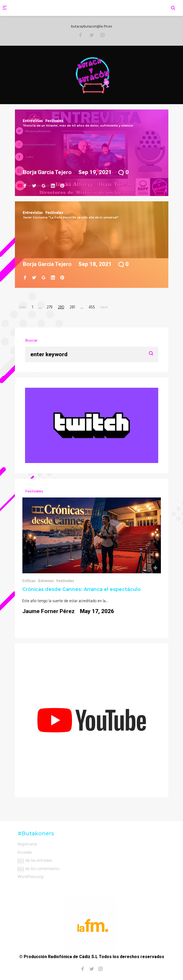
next (104, 307)
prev (23, 307)
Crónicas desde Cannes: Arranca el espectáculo (82, 589)
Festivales (54, 121)
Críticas (29, 581)
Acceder (25, 852)
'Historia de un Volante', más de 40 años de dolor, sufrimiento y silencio (78, 126)
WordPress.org (31, 876)
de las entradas (35, 860)
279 (49, 307)
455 (92, 307)
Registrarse (27, 844)
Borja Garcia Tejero (47, 172)
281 (72, 307)
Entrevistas (33, 121)
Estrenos (46, 581)
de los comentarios (38, 869)
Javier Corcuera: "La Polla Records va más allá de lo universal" (71, 217)
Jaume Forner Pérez (48, 611)
